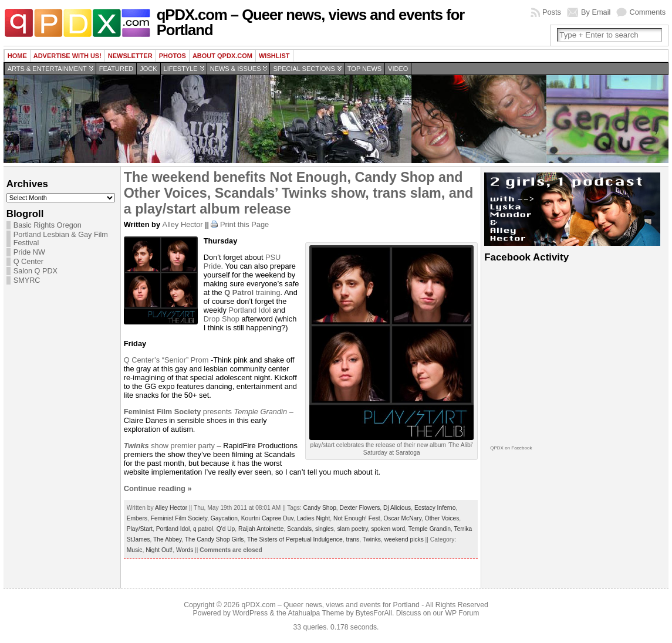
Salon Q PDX (36, 271)
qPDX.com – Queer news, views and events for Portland (311, 22)
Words (185, 550)
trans (352, 539)
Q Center (28, 262)
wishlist (274, 56)
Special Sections (304, 69)
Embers (137, 518)
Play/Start (140, 529)
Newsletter (130, 56)
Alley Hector (183, 224)
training (252, 292)
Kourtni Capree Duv (267, 518)
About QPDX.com (222, 56)
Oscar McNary (402, 518)
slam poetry (352, 529)
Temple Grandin (260, 412)
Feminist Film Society (179, 518)
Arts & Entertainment (47, 69)
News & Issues (236, 69)
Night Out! (159, 550)
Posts (552, 12)
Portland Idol (249, 310)
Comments (647, 12)
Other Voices (442, 518)
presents (179, 412)
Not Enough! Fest (357, 518)
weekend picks (404, 539)
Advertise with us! (67, 56)
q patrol (203, 529)
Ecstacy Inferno (435, 508)
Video (398, 69)
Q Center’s (143, 360)
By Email (596, 12)
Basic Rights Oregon (48, 225)
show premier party (169, 446)
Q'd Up (226, 529)
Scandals (299, 529)
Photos (173, 56)
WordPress (250, 613)
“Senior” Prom (185, 360)
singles (325, 529)
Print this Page (244, 224)
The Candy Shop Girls (215, 539)
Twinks (372, 539)
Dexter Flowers (360, 508)
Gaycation (224, 518)
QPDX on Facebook (511, 448)
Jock (148, 69)
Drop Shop (222, 319)
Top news (364, 69)
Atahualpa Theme (316, 613)
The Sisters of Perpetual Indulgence (295, 539)
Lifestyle (181, 69)
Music (135, 550)
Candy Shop (320, 508)
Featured (116, 69)
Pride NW (29, 252)
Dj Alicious (397, 508)
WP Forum (462, 613)
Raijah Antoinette (261, 529)
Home (17, 56)
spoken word (388, 529)
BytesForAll (374, 613)
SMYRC (27, 280)
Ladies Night (313, 518)
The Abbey (167, 539)
